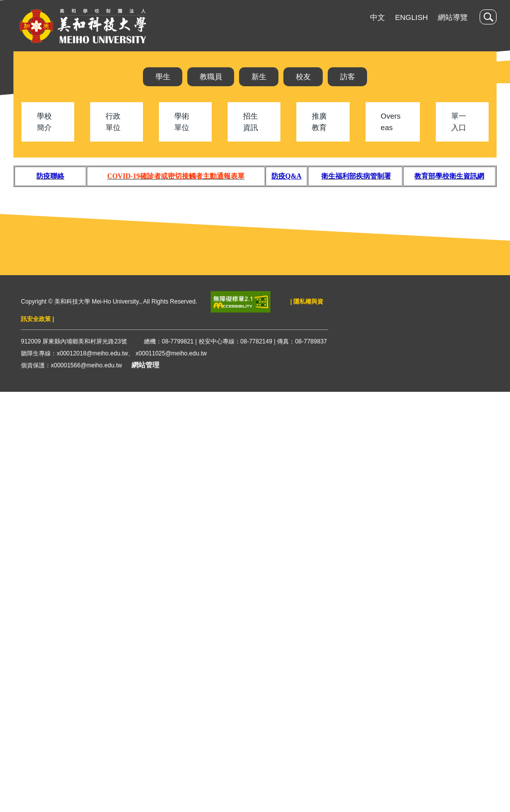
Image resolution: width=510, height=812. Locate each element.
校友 (303, 77)
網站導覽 (453, 17)
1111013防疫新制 (322, 526)
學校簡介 (44, 144)
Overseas (390, 144)
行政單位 (113, 144)
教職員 (211, 77)
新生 (259, 77)
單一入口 (459, 144)
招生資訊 (251, 144)
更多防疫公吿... (335, 611)
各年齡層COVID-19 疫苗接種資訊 (347, 557)
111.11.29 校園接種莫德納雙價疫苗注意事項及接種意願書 (388, 432)
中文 (378, 17)
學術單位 (182, 144)
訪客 (348, 77)
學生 (163, 77)
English (411, 17)
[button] (488, 17)
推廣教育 (319, 144)
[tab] (305, 248)
